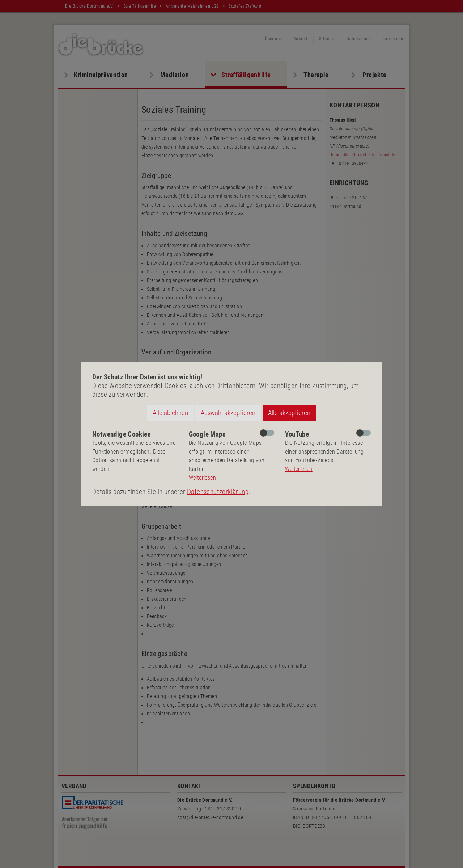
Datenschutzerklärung (218, 492)
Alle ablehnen (170, 413)
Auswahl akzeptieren (228, 413)
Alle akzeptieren (289, 413)
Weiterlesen (202, 478)
